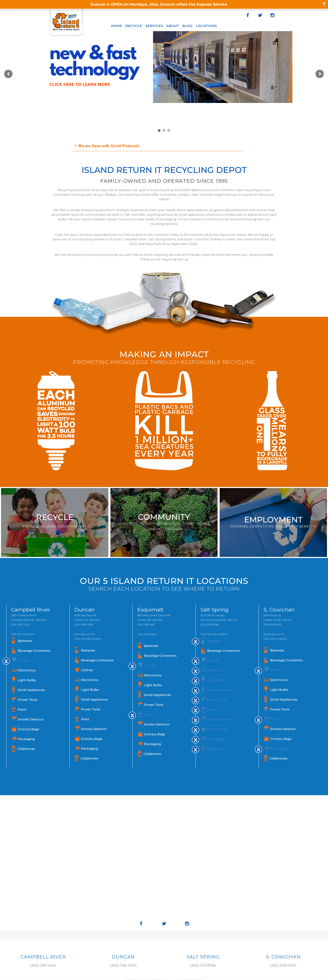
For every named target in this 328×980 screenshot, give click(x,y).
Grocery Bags (28, 729)
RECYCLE (55, 517)
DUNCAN (123, 957)
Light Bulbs (27, 680)
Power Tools (28, 700)
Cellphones (26, 749)
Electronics (27, 670)
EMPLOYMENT (273, 520)
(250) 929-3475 (272, 624)
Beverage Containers (34, 651)
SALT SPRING (203, 957)
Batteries (25, 641)
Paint (22, 709)
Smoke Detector (31, 719)
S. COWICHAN (283, 957)
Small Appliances (31, 690)
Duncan (84, 610)
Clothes (24, 660)
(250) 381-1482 (146, 624)
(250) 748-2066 (84, 624)
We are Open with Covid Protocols (109, 146)
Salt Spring (214, 610)
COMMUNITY (164, 517)
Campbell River (31, 610)
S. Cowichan (279, 610)
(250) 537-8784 (210, 624)
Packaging (26, 739)
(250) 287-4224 (20, 624)
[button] (158, 146)
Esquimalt (150, 610)
